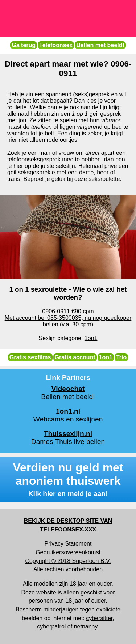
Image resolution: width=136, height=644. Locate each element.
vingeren (88, 127)
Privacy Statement (68, 544)
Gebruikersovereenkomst (68, 552)
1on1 (106, 357)
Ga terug (24, 45)
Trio (121, 357)
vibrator (111, 120)
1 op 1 (80, 114)
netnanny (86, 626)
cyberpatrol (51, 626)
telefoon (42, 127)
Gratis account (75, 357)
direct (92, 153)
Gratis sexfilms (30, 357)
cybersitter (99, 618)
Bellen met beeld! (100, 45)
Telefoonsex (56, 45)
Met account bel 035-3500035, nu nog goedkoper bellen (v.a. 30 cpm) (68, 321)
